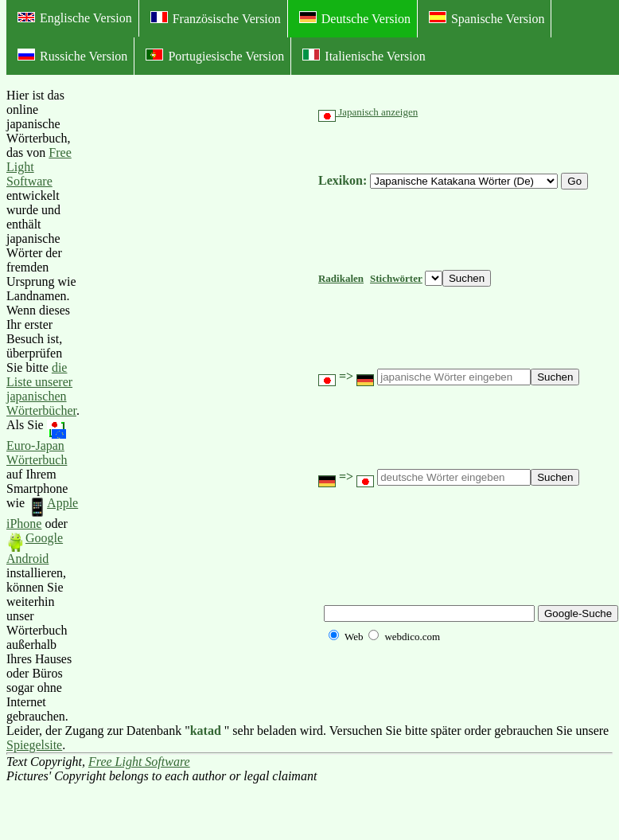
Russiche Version (72, 56)
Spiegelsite (34, 745)
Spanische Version (487, 18)
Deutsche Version (355, 18)
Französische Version (216, 18)
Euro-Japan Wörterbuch (37, 443)
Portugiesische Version (215, 56)
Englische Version (75, 18)
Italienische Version (364, 56)
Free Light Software (139, 762)
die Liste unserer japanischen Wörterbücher (41, 389)
